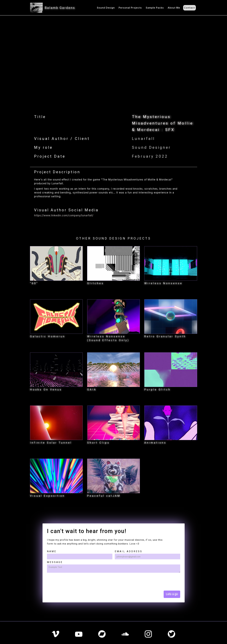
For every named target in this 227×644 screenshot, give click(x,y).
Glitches (96, 283)
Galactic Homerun (48, 336)
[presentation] (69, 581)
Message (55, 562)
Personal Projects (130, 8)
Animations (155, 443)
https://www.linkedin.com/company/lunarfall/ (64, 215)
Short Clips (98, 443)
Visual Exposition (47, 496)
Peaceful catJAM (104, 496)
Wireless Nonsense (163, 283)
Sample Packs (155, 8)
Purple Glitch (158, 390)
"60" (34, 283)
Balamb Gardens (60, 8)
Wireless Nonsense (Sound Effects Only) (108, 338)
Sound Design (106, 8)
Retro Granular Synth (165, 336)
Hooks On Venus (46, 390)
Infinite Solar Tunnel (51, 443)
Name (52, 551)
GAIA (92, 390)
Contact (189, 8)
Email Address (129, 551)
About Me (174, 8)
